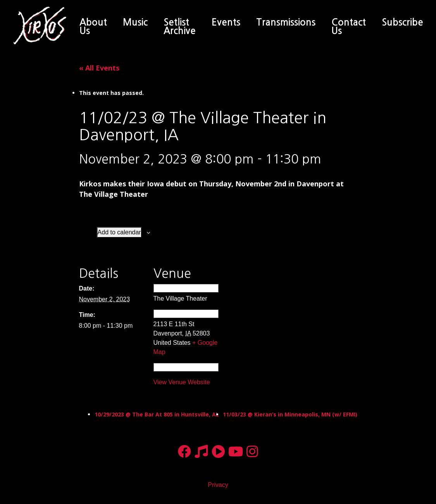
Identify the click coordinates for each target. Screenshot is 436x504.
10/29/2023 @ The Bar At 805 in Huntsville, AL (157, 414)
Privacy (218, 485)
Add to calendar (119, 232)
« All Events (99, 68)
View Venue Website (182, 382)
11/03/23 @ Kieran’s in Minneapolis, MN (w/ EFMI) (290, 414)
